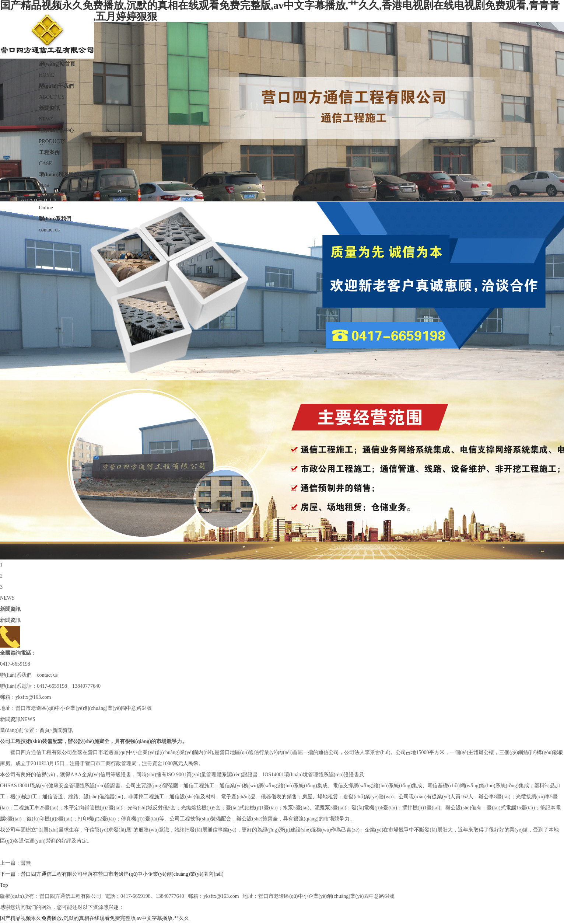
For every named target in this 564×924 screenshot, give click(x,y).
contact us (282, 223)
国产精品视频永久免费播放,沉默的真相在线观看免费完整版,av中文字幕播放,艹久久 (95, 918)
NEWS (282, 112)
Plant (282, 179)
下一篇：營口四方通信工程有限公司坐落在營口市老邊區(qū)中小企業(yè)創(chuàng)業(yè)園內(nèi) (112, 874)
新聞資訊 (10, 620)
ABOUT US (282, 90)
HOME (282, 68)
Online (282, 201)
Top (4, 885)
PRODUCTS (282, 135)
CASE (282, 157)
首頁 (45, 730)
